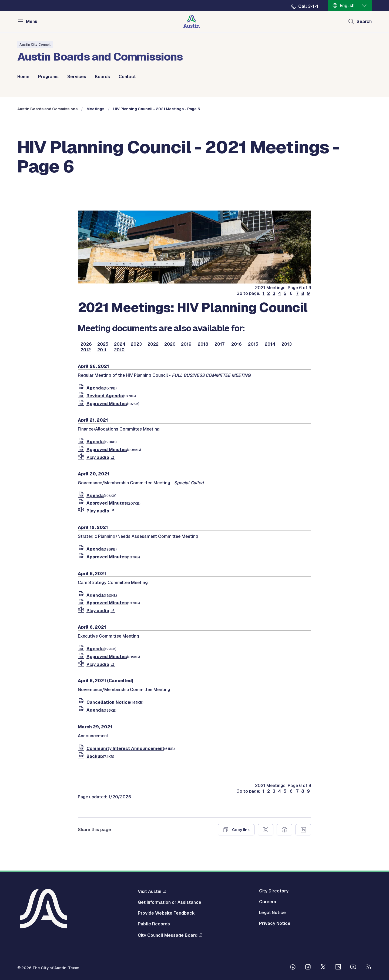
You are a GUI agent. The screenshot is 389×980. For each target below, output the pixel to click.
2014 (270, 344)
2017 (219, 344)
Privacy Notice (275, 924)
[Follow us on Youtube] (353, 968)
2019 (186, 344)
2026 (86, 344)
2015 (253, 344)
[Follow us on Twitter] (323, 968)
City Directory (274, 891)
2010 (119, 350)
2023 (136, 344)
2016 (237, 344)
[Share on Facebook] (284, 830)
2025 (103, 344)
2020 (170, 344)
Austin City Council (35, 45)
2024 (120, 344)
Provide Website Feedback (166, 913)
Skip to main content (22, 0)
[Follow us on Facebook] (293, 968)
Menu (32, 21)
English (347, 6)
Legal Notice (272, 913)
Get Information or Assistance (170, 902)
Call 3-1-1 (308, 6)
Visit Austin (150, 891)
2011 (102, 350)
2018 (203, 344)
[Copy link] (236, 830)
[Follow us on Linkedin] (338, 968)
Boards (102, 77)
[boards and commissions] (194, 282)
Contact (127, 77)
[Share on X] (266, 830)
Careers (268, 902)
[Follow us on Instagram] (308, 968)
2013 (287, 344)
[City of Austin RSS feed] (368, 968)
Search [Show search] (364, 21)
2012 (86, 350)
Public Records (154, 924)
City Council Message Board (168, 935)
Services (77, 77)
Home (23, 77)
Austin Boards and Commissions (47, 109)
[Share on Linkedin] (303, 830)
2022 (153, 344)
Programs (48, 77)
